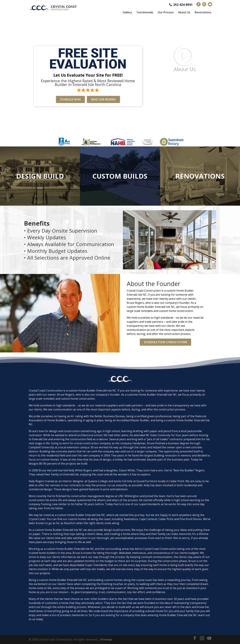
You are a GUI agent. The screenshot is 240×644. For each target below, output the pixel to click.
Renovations (203, 12)
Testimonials (145, 12)
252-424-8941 (183, 4)
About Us (184, 12)
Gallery (127, 12)
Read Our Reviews (103, 99)
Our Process (166, 12)
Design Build (40, 176)
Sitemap (106, 639)
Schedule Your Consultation (165, 342)
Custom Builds (120, 176)
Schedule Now (70, 99)
